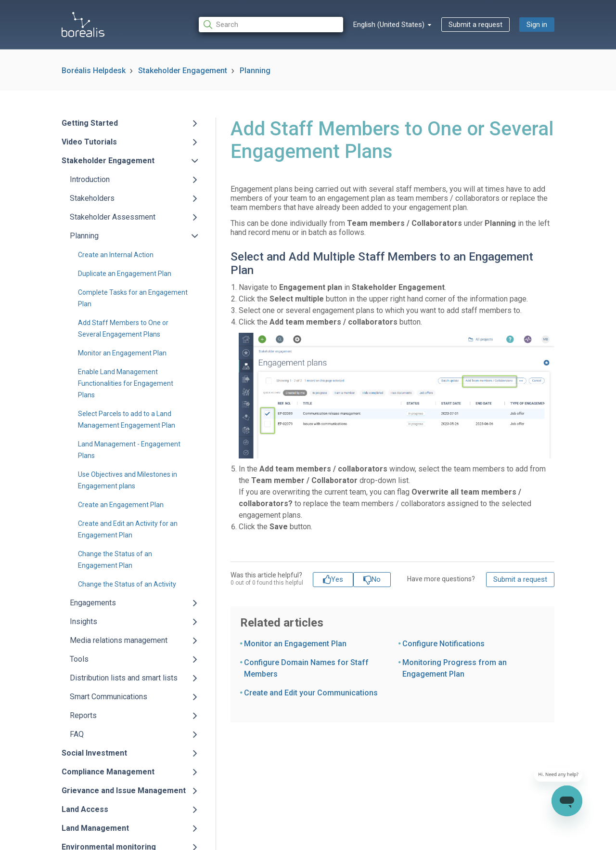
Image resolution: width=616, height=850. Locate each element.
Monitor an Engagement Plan (122, 353)
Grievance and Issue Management (124, 791)
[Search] (271, 25)
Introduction (90, 179)
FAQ (77, 734)
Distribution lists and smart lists (124, 678)
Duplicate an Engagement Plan (125, 274)
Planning (255, 71)
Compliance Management (108, 772)
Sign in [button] (537, 25)
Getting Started (90, 123)
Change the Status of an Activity (127, 584)
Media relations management (119, 640)
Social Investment (94, 753)
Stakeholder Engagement (183, 71)
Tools (79, 659)
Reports (83, 715)
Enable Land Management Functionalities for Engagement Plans (126, 383)
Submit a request (475, 25)
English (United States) (390, 25)
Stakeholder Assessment (113, 217)
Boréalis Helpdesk (94, 71)
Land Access (85, 809)
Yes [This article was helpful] (337, 579)
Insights (83, 621)
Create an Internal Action (116, 255)
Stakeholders (92, 198)
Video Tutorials (89, 142)
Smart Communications (109, 697)
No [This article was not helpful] (376, 579)
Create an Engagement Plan (121, 505)
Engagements (93, 603)
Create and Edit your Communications (311, 693)
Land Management (95, 828)
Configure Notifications (443, 644)
